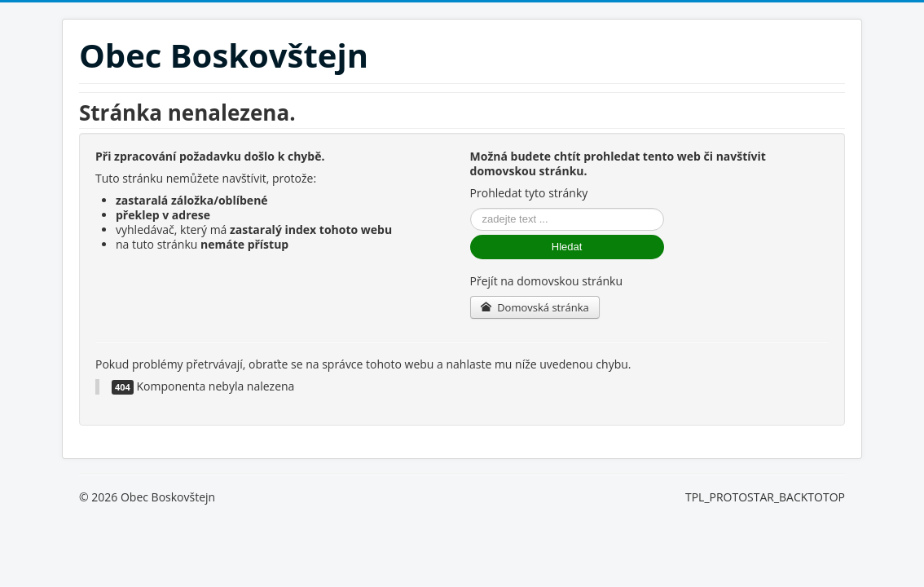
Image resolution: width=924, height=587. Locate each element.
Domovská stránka (535, 307)
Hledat (567, 247)
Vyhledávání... (471, 208)
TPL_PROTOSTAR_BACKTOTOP (765, 497)
